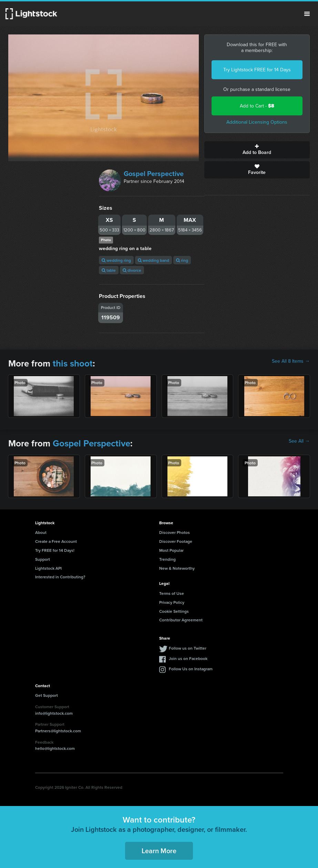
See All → (299, 441)
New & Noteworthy (177, 568)
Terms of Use (172, 593)
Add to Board (257, 150)
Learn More (159, 851)
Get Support (47, 695)
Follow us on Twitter (188, 648)
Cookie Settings (174, 611)
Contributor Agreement (181, 620)
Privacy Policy (172, 602)
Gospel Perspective (154, 174)
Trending (167, 559)
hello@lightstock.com (55, 748)
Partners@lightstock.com (58, 731)
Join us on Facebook (188, 658)
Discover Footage (176, 541)
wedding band (153, 260)
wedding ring (116, 260)
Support (43, 559)
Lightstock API (48, 568)
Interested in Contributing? (60, 577)
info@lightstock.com (54, 713)
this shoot (73, 363)
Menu (307, 14)
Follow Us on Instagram (191, 669)
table (109, 270)
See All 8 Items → (291, 361)
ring (182, 260)
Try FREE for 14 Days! (55, 550)
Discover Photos (175, 532)
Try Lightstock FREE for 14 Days (257, 70)
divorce (132, 270)
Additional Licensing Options (257, 122)
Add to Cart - (257, 106)
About (41, 532)
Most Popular (171, 550)
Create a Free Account (56, 541)
